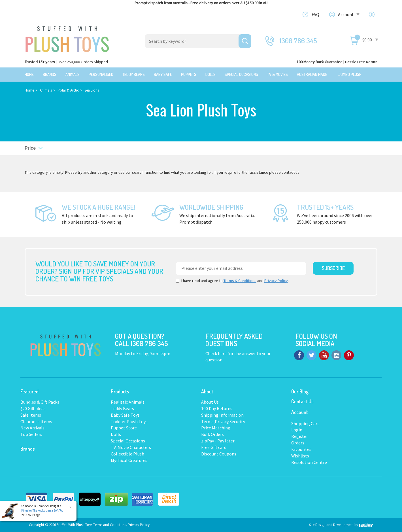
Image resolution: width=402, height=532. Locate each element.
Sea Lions (92, 90)
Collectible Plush (127, 454)
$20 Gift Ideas (33, 408)
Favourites (301, 449)
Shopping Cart (305, 423)
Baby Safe (163, 74)
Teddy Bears (134, 74)
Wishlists (300, 456)
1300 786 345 (298, 41)
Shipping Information (222, 415)
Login (297, 430)
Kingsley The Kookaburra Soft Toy (42, 510)
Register (300, 436)
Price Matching (216, 428)
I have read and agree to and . (232, 281)
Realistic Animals (128, 402)
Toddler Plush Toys (129, 421)
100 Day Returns (217, 408)
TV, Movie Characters (131, 447)
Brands (50, 74)
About (207, 391)
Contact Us (302, 401)
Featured (29, 391)
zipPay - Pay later (218, 441)
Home (29, 74)
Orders (298, 443)
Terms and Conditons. (110, 525)
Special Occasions (241, 74)
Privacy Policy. (139, 525)
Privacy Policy (276, 281)
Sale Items (31, 415)
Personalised (101, 74)
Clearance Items (36, 421)
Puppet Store (124, 428)
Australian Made (312, 74)
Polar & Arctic (68, 90)
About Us (210, 402)
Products (120, 391)
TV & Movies (277, 74)
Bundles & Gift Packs (40, 402)
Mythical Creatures (129, 460)
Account (348, 14)
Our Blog (300, 391)
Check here (216, 353)
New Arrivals (32, 428)
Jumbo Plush (350, 74)
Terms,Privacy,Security (223, 421)
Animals (73, 74)
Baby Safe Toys (125, 415)
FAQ (315, 14)
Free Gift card (214, 447)
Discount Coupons (219, 454)
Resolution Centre (309, 462)
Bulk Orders (212, 434)
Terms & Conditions (240, 281)
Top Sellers (31, 434)
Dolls (210, 74)
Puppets (189, 74)
